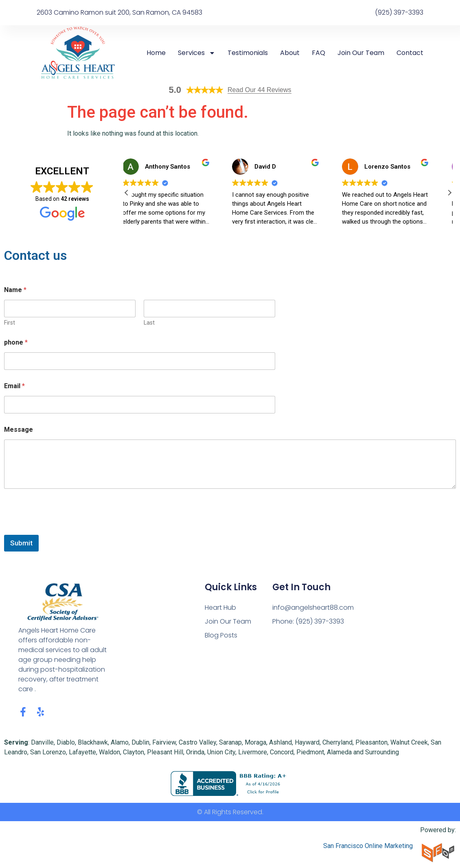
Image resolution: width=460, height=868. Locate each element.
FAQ (319, 53)
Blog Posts (221, 635)
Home (156, 53)
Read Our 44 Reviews (260, 90)
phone (16, 342)
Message (19, 430)
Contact (410, 53)
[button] (449, 193)
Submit (21, 543)
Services (197, 53)
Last (149, 323)
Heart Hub (220, 608)
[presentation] (66, 530)
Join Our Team (361, 53)
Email (14, 386)
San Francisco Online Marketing (368, 846)
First (10, 323)
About (290, 53)
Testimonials (248, 53)
